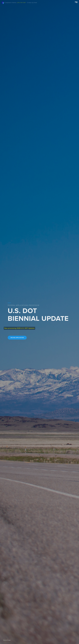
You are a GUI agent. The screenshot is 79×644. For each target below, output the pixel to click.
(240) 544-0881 (21, 3)
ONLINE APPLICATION (17, 338)
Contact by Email (32, 3)
